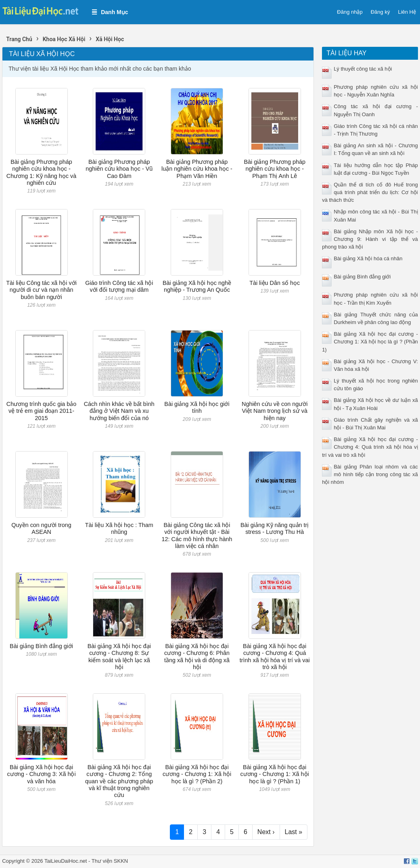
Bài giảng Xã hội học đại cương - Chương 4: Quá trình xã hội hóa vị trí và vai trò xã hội (275, 657)
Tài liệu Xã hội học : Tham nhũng (119, 528)
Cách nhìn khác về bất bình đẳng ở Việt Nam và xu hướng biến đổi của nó (119, 411)
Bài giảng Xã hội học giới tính (197, 407)
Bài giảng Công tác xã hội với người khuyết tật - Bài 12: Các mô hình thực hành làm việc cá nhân (197, 535)
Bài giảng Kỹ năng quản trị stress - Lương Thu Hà (275, 528)
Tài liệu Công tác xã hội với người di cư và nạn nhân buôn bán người (41, 290)
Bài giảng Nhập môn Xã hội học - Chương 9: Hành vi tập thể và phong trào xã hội (370, 239)
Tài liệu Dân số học (275, 283)
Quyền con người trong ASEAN (41, 528)
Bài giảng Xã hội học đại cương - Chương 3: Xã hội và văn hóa (41, 774)
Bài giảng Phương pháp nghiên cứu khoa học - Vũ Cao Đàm (119, 169)
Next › (266, 832)
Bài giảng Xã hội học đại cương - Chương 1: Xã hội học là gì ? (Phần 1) (275, 774)
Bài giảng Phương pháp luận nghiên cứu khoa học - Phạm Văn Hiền (197, 169)
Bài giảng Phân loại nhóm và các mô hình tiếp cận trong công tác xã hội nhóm (370, 474)
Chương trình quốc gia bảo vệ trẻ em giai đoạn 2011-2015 (42, 411)
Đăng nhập (350, 12)
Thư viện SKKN (110, 861)
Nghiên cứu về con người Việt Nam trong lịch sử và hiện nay (275, 411)
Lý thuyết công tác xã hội (363, 69)
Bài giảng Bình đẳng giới (41, 646)
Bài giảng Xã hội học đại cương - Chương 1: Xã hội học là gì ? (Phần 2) (197, 774)
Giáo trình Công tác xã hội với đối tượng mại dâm (119, 286)
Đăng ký (380, 12)
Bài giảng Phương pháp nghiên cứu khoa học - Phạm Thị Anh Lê (275, 169)
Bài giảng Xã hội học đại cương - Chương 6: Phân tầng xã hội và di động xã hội (197, 657)
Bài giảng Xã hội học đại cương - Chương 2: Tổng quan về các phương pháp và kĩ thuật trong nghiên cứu (119, 781)
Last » (294, 832)
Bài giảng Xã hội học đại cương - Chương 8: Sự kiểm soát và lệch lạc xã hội (119, 657)
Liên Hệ (407, 12)
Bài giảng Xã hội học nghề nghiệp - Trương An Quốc (197, 286)
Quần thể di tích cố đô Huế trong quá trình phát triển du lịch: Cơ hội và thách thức (370, 192)
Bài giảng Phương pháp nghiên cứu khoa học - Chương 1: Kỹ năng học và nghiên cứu (41, 172)
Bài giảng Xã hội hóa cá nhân (368, 258)
